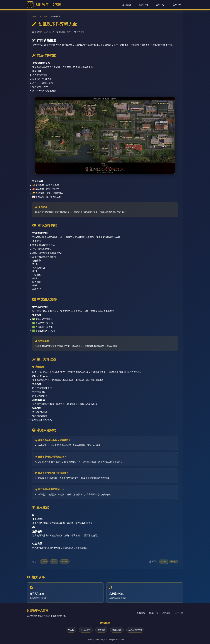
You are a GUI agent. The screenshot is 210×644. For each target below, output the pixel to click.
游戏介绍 (143, 5)
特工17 (70, 630)
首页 (34, 16)
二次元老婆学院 (136, 630)
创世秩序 (101, 630)
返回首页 (127, 5)
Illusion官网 (86, 630)
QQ (174, 562)
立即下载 (177, 5)
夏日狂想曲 (117, 630)
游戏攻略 (160, 5)
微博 (164, 562)
